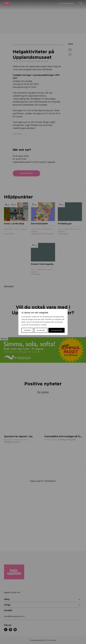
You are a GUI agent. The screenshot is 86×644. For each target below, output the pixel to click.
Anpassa (27, 330)
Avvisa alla (41, 330)
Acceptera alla (56, 330)
